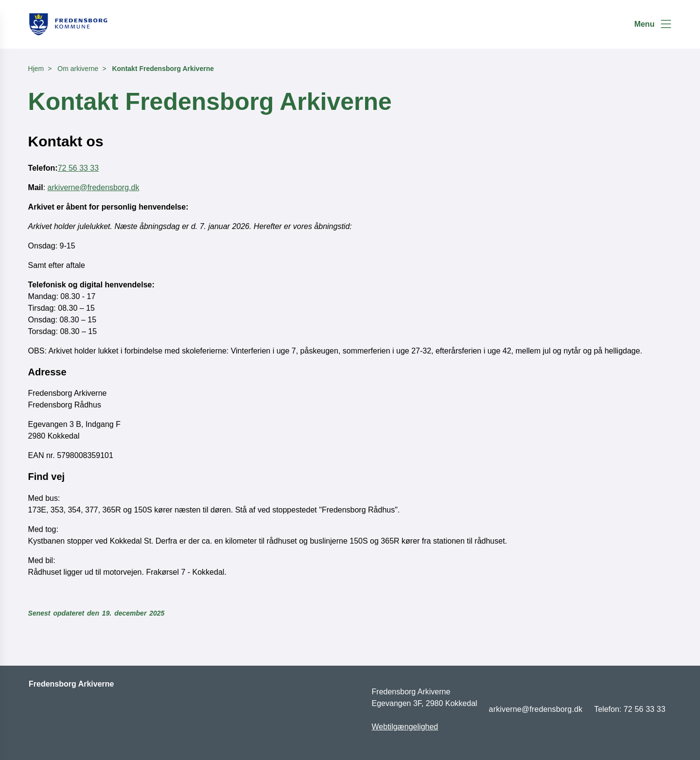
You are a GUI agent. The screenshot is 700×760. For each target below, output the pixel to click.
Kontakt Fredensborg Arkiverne (163, 69)
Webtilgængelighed (405, 727)
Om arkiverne (78, 69)
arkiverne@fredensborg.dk (94, 187)
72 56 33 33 (79, 168)
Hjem (36, 69)
